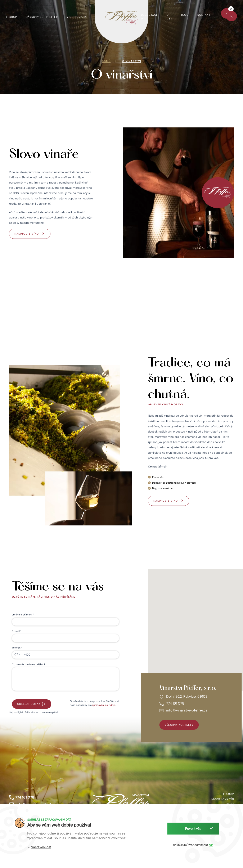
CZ (16, 654)
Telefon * (17, 648)
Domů (106, 61)
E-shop (12, 17)
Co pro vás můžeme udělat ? (29, 664)
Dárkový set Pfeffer (42, 17)
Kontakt (204, 15)
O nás (169, 17)
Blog (185, 15)
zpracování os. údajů (104, 705)
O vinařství (132, 61)
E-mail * (17, 631)
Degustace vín (150, 17)
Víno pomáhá (77, 17)
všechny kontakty (179, 725)
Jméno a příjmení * (23, 615)
